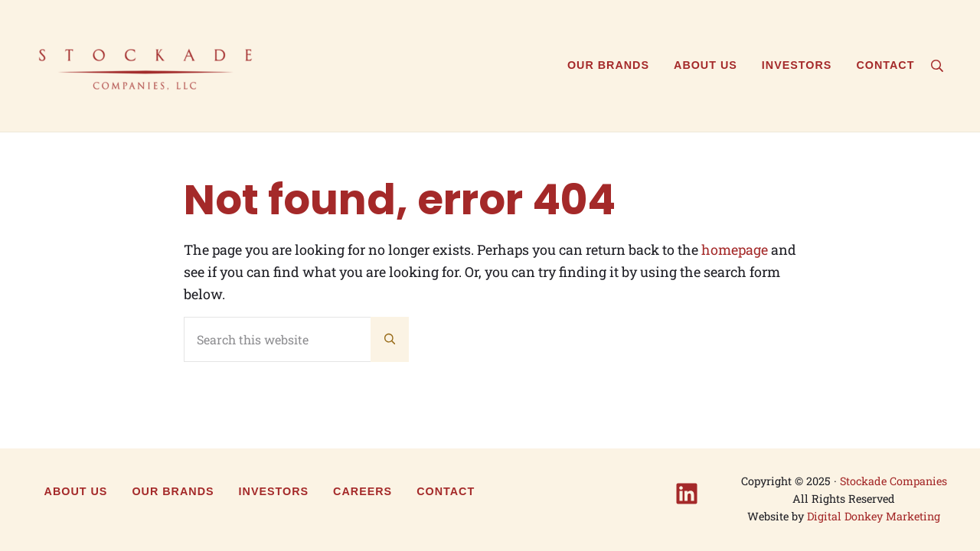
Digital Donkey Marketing (874, 516)
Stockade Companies (893, 481)
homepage (735, 249)
